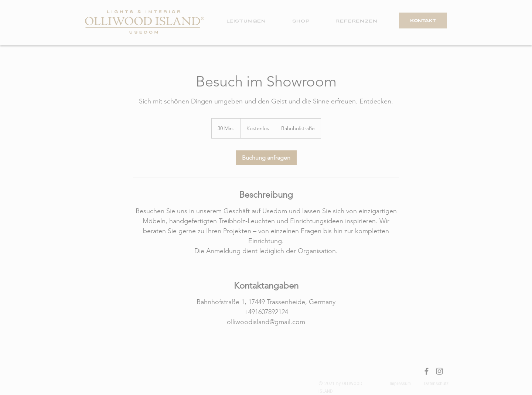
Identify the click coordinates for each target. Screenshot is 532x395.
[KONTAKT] (423, 21)
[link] (266, 158)
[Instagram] (439, 371)
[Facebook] (427, 371)
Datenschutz (436, 384)
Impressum (400, 384)
